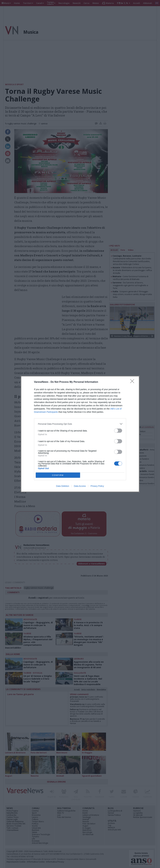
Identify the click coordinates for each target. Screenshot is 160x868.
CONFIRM (58, 475)
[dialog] (80, 434)
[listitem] (80, 424)
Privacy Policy (97, 486)
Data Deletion (63, 486)
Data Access (80, 486)
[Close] (133, 382)
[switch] (118, 431)
